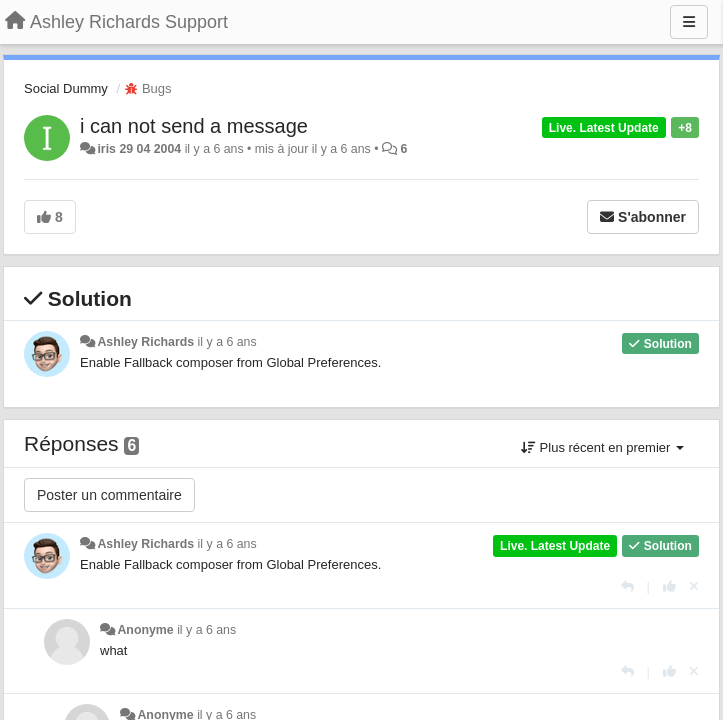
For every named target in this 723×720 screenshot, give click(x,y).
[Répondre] (627, 586)
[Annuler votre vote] (694, 586)
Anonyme (145, 630)
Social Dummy (66, 88)
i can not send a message (194, 126)
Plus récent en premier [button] (602, 447)
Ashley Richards (145, 342)
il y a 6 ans (227, 342)
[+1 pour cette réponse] (669, 586)
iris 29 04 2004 (139, 149)
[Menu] (689, 22)
